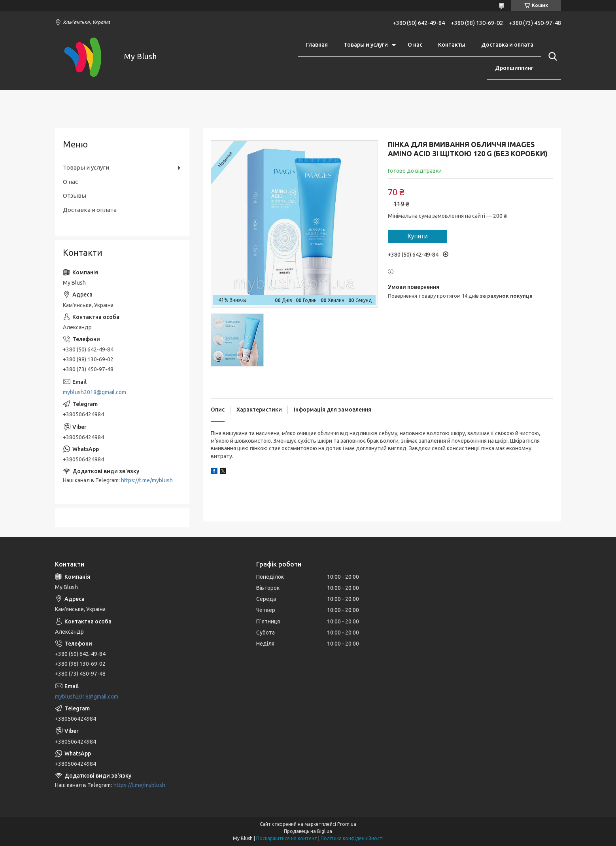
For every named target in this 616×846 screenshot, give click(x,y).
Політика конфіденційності (352, 838)
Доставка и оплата (507, 45)
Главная (317, 45)
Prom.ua (347, 824)
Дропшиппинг (514, 68)
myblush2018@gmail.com (94, 392)
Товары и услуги (366, 45)
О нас (415, 45)
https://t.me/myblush (147, 480)
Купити (417, 236)
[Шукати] (551, 57)
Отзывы (75, 195)
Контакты (452, 45)
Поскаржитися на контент (287, 838)
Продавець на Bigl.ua (308, 831)
